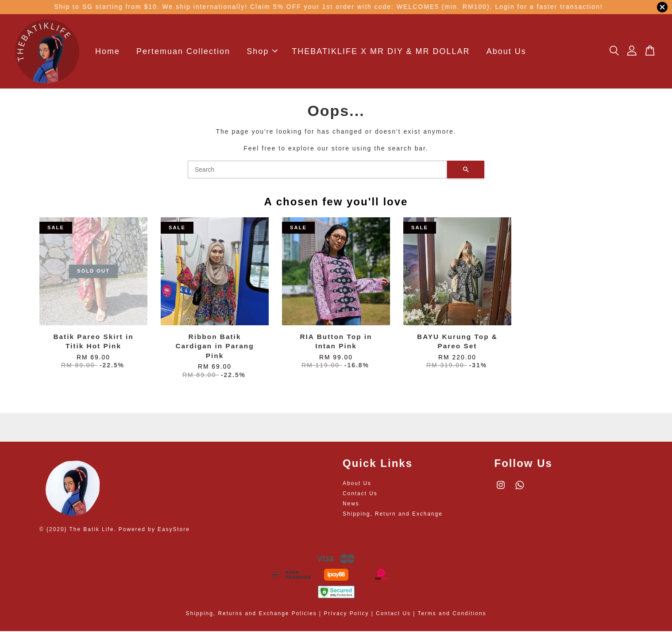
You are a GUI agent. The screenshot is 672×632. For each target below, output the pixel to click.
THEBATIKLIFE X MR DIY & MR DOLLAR (381, 52)
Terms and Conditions (452, 614)
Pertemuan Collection (183, 52)
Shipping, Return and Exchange (393, 515)
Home (108, 52)
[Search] (317, 170)
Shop (262, 52)
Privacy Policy (346, 614)
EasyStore (174, 530)
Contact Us (360, 494)
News (351, 505)
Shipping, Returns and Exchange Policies (251, 614)
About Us (506, 52)
